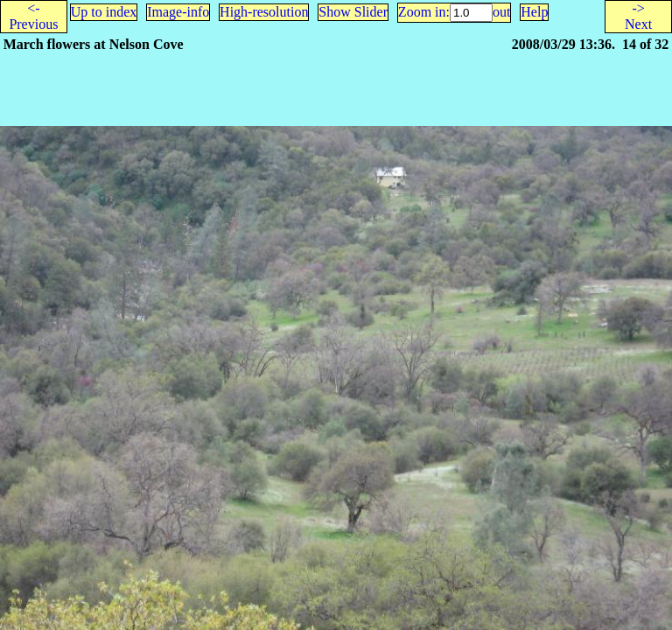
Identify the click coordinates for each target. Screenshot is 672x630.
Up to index (104, 12)
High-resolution (264, 12)
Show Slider (353, 12)
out (501, 12)
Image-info (178, 12)
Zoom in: (424, 12)
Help (534, 12)
